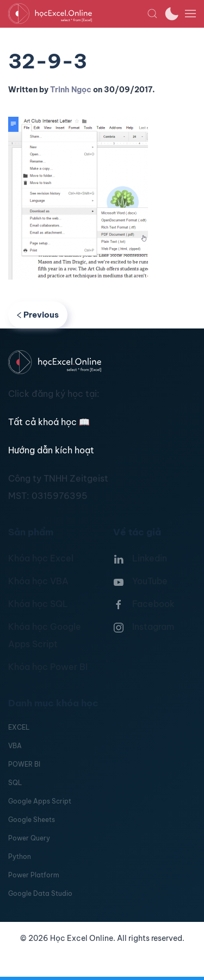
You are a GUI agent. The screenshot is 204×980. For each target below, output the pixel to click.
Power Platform (34, 875)
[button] (152, 14)
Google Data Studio (40, 893)
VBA (15, 746)
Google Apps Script (40, 801)
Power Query (29, 838)
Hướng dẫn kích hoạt (51, 450)
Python (20, 856)
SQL (15, 783)
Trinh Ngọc (71, 90)
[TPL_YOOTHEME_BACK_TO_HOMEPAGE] (78, 14)
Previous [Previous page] (38, 315)
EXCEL (19, 727)
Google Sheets (32, 820)
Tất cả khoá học (49, 422)
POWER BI (24, 764)
